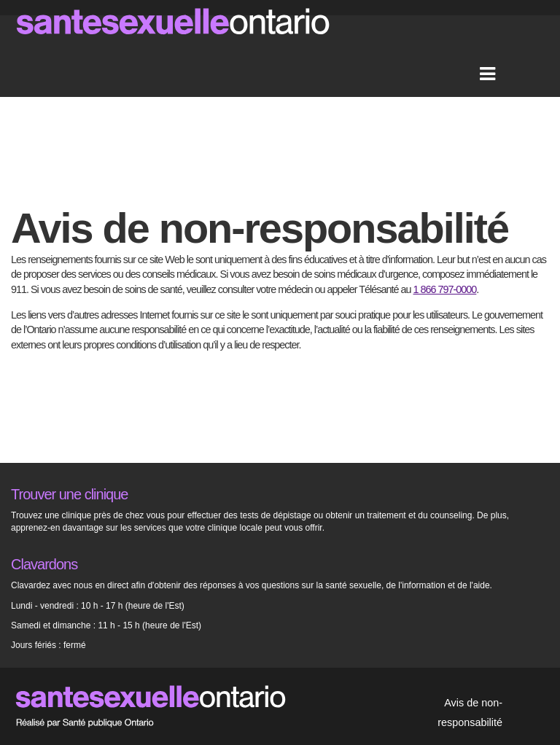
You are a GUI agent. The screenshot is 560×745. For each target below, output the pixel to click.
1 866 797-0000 (445, 289)
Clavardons (44, 564)
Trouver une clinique (69, 494)
